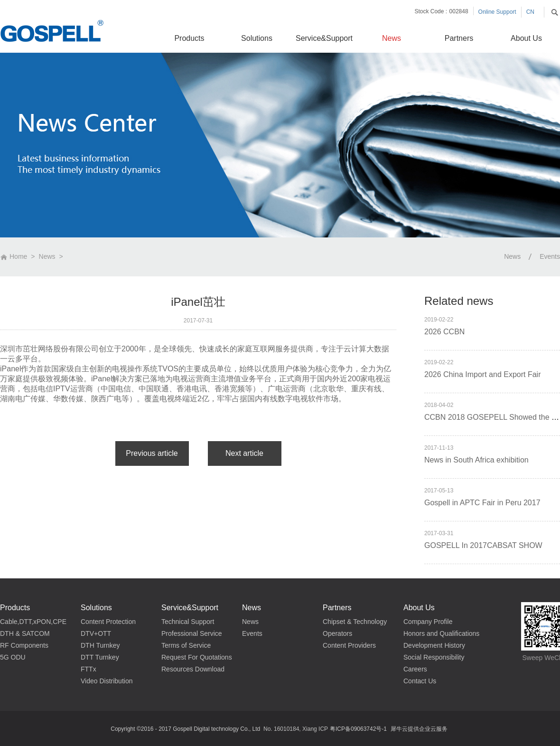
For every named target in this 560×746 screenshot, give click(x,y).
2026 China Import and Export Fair (482, 374)
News (47, 256)
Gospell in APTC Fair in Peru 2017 (482, 503)
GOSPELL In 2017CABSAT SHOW (483, 545)
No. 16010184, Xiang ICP (296, 729)
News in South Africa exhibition (476, 460)
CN (530, 12)
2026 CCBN (444, 332)
